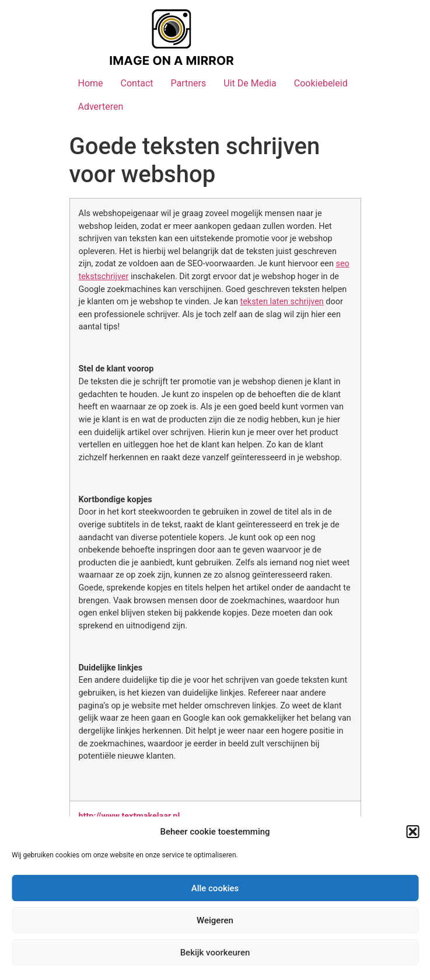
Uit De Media (250, 83)
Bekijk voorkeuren (215, 953)
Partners (188, 83)
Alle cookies (215, 888)
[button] (412, 832)
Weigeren (215, 920)
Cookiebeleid (321, 83)
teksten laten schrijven (282, 302)
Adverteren (101, 107)
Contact (137, 83)
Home (91, 83)
